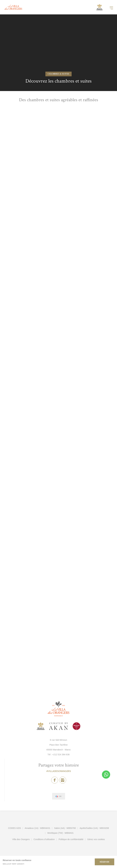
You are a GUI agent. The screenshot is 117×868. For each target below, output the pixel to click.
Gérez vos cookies (96, 839)
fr (60, 796)
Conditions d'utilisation (44, 839)
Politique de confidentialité (71, 839)
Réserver (105, 862)
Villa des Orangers (21, 839)
